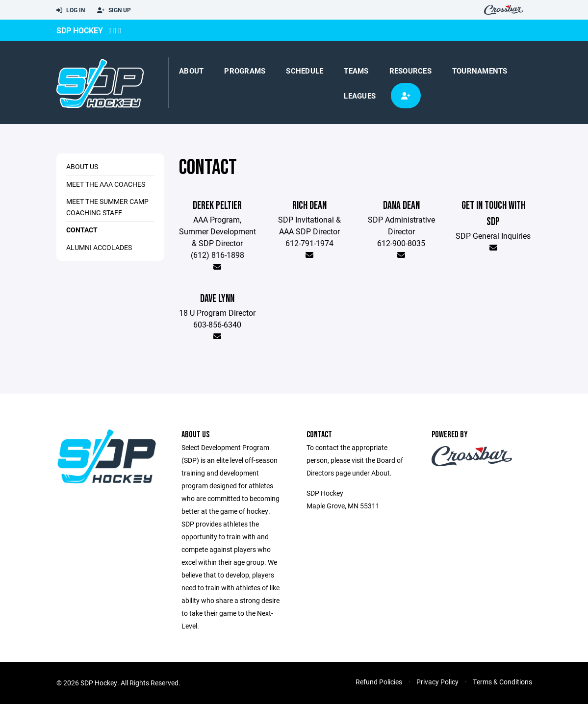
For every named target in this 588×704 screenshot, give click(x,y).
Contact (82, 230)
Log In (71, 10)
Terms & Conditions (502, 682)
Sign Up (114, 10)
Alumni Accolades (99, 247)
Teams (356, 71)
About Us (82, 166)
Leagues (360, 96)
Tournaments (480, 71)
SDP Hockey (80, 30)
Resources (410, 71)
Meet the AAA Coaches (106, 184)
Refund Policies (379, 682)
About (191, 71)
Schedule (305, 71)
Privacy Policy (437, 682)
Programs (245, 71)
